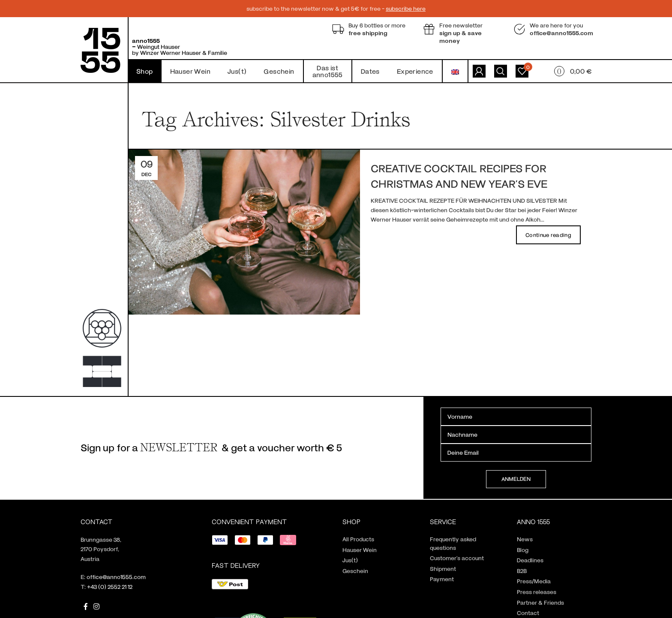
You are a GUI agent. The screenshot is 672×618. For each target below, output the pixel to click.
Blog (523, 550)
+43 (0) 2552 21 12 (110, 586)
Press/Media (534, 581)
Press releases (537, 592)
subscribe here (406, 8)
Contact (528, 613)
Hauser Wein (360, 550)
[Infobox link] (371, 29)
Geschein (355, 571)
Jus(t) (350, 560)
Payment (442, 579)
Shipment (443, 568)
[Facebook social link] (85, 606)
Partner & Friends (540, 602)
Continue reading (548, 235)
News (525, 539)
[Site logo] (100, 49)
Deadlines (530, 560)
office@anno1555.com (116, 577)
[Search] (501, 71)
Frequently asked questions (453, 543)
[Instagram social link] (96, 606)
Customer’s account (457, 558)
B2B (522, 571)
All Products (358, 539)
